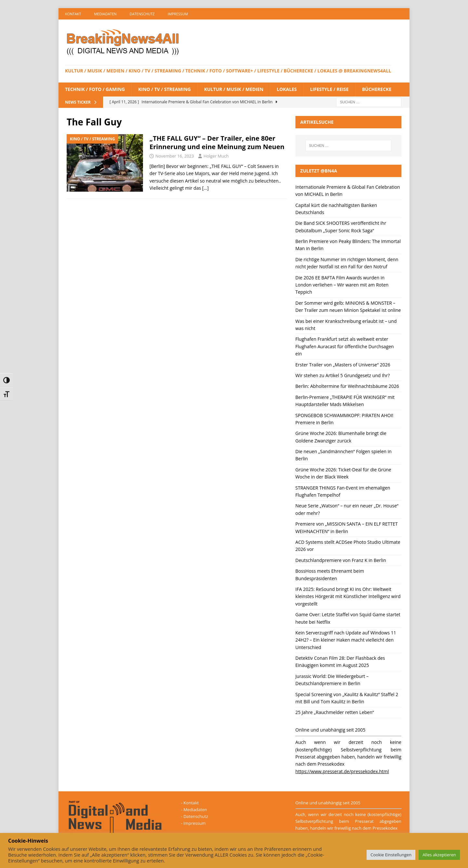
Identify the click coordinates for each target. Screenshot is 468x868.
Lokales (286, 89)
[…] (205, 188)
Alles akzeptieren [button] (439, 855)
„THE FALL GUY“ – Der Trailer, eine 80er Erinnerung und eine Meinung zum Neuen (217, 142)
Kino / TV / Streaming (164, 89)
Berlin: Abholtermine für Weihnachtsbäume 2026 (347, 386)
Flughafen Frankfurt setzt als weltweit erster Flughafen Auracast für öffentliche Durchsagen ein (345, 346)
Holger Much (216, 156)
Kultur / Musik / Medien (234, 89)
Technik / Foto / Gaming (95, 89)
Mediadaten (105, 14)
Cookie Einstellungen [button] (391, 855)
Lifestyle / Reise (329, 89)
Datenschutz (142, 14)
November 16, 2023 (175, 156)
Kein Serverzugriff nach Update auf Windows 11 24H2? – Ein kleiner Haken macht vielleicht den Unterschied (346, 640)
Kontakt (73, 14)
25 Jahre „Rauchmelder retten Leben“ (335, 712)
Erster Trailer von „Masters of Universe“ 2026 (343, 365)
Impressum (178, 14)
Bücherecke (377, 89)
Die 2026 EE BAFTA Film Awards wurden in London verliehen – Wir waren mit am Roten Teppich (342, 285)
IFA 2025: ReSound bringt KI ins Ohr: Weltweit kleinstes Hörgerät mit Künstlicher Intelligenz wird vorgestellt (348, 596)
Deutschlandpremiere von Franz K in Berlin (341, 560)
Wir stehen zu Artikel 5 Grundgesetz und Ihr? (343, 375)
